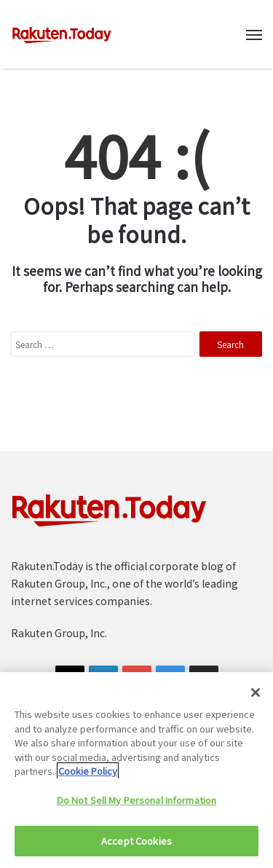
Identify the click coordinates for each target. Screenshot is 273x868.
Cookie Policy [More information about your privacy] (88, 771)
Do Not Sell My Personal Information (137, 800)
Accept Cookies (136, 841)
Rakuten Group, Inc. (59, 633)
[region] (136, 770)
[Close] (256, 693)
